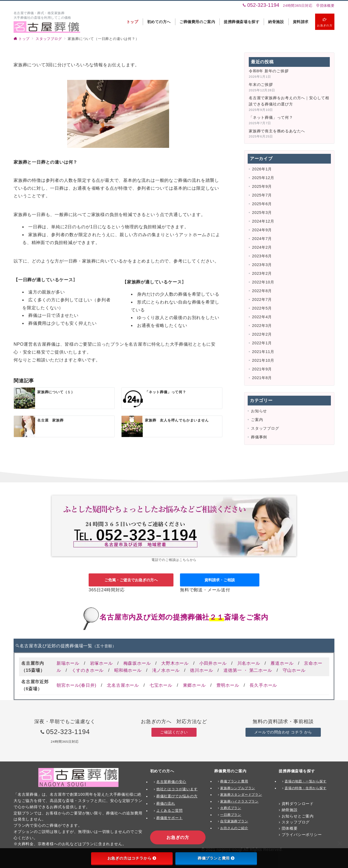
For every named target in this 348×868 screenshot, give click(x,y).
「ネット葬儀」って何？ (271, 117)
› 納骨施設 (288, 810)
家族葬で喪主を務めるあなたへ (277, 131)
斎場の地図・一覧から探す (306, 781)
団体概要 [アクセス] (325, 6)
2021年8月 (262, 378)
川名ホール (249, 663)
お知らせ (259, 411)
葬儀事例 (259, 437)
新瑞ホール (68, 663)
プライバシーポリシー (302, 835)
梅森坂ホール (137, 663)
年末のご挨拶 (261, 85)
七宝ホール (161, 685)
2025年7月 (262, 195)
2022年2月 (262, 334)
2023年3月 (262, 265)
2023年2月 (262, 273)
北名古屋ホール (123, 685)
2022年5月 (262, 308)
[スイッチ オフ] (325, 22)
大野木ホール (175, 663)
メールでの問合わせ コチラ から (283, 732)
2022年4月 (262, 317)
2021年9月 (262, 369)
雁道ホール (282, 663)
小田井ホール (213, 663)
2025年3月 (262, 213)
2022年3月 (262, 326)
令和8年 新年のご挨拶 (269, 71)
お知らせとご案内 (298, 816)
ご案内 (257, 420)
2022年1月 (262, 343)
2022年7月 (262, 299)
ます (194, 789)
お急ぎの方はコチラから (132, 858)
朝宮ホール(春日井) (77, 685)
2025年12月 (263, 178)
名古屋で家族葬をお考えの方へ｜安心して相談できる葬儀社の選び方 (289, 101)
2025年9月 (262, 186)
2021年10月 (263, 360)
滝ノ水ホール (166, 670)
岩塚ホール (101, 663)
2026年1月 (262, 169)
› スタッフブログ (294, 822)
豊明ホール (228, 685)
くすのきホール (88, 670)
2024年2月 (262, 247)
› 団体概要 (288, 828)
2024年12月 (263, 221)
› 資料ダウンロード (296, 804)
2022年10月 (263, 282)
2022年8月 (262, 291)
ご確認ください (174, 732)
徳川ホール (201, 670)
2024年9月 (262, 230)
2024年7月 (262, 239)
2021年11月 (263, 352)
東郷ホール (194, 685)
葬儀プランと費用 (216, 858)
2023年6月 (262, 256)
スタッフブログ (265, 428)
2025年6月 (262, 204)
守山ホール (294, 670)
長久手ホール (263, 685)
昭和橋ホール (128, 670)
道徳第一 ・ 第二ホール (248, 670)
